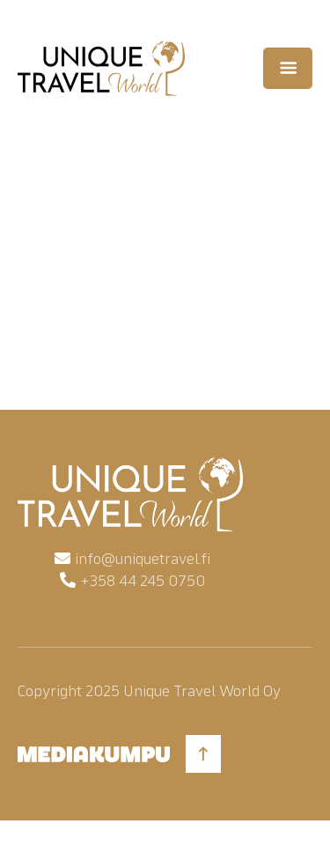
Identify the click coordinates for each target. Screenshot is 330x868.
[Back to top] (203, 754)
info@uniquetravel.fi (143, 558)
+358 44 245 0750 (143, 580)
